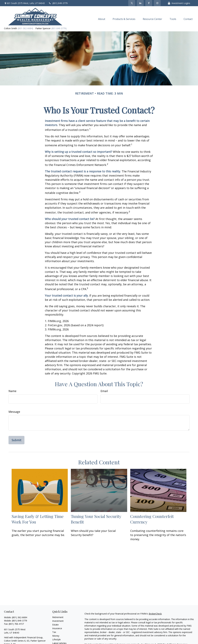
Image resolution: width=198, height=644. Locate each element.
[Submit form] (16, 440)
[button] (102, 19)
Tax (54, 632)
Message (14, 412)
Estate (55, 625)
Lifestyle (56, 639)
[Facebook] (149, 3)
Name (12, 391)
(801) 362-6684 (19, 617)
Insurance (57, 628)
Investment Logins (179, 3)
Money (56, 636)
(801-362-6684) (25, 28)
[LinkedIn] (140, 3)
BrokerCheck (155, 614)
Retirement (58, 617)
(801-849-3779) (59, 28)
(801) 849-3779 (58, 3)
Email (104, 391)
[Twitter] (132, 3)
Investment (58, 621)
